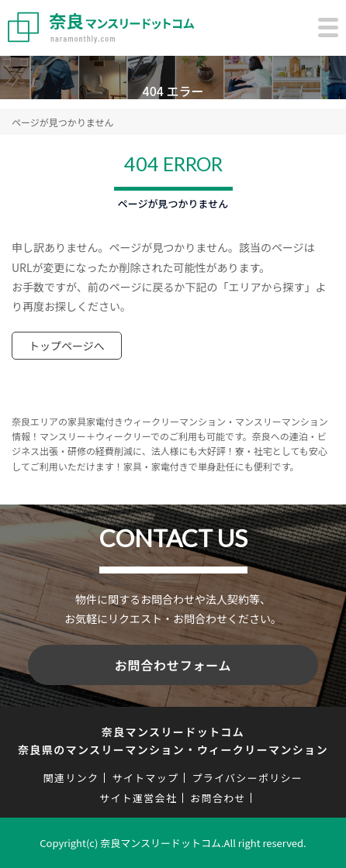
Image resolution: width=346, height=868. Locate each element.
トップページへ (67, 346)
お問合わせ (218, 798)
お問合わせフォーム (173, 665)
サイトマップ (145, 778)
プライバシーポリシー (247, 778)
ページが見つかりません (62, 122)
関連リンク (71, 778)
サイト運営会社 (138, 798)
